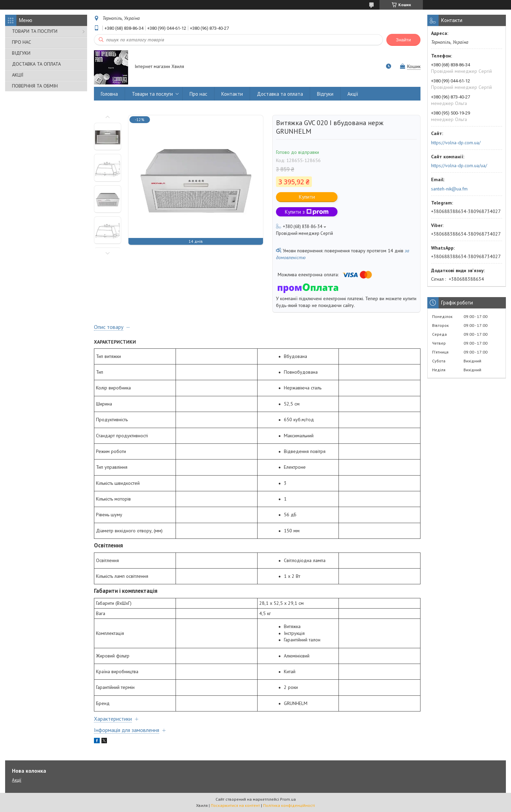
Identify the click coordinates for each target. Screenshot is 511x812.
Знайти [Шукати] (403, 40)
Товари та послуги (152, 94)
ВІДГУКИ (21, 53)
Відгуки (325, 94)
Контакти (232, 94)
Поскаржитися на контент (235, 805)
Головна (109, 94)
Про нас (198, 94)
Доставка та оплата (280, 94)
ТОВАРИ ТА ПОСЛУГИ (35, 31)
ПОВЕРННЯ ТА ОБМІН (35, 86)
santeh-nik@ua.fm (449, 189)
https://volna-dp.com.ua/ (456, 143)
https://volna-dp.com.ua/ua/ (459, 165)
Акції (353, 94)
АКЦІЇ (18, 75)
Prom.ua (288, 799)
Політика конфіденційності (289, 805)
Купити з (307, 212)
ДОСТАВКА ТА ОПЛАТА (36, 64)
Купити (307, 197)
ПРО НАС (22, 42)
